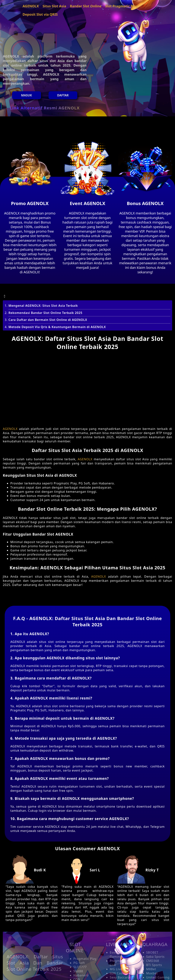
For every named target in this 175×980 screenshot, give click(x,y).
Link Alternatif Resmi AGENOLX (45, 108)
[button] (87, 293)
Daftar (63, 95)
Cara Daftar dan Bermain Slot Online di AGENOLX (48, 320)
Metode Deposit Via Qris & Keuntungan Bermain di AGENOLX (57, 327)
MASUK (27, 95)
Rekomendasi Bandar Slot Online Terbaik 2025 (45, 313)
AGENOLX (10, 429)
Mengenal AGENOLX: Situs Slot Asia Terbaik (43, 306)
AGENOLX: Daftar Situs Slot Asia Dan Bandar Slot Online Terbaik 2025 (35, 963)
